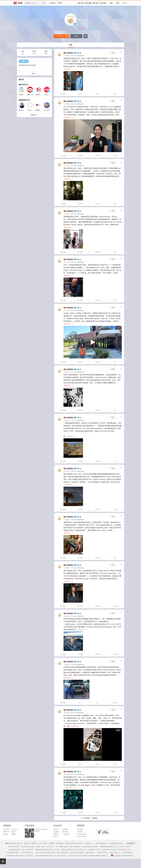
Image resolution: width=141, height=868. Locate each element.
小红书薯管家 (48, 95)
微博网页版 (81, 56)
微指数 (14, 834)
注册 (111, 3)
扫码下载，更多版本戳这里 (41, 830)
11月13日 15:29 (68, 262)
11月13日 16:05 (68, 214)
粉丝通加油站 (40, 95)
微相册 (14, 832)
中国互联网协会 (90, 852)
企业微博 (56, 832)
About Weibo (43, 843)
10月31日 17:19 (68, 420)
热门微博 (6, 829)
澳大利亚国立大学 (70, 53)
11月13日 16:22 (68, 166)
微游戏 (6, 834)
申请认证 (56, 829)
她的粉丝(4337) (24, 100)
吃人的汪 (47, 110)
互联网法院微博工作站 (116, 843)
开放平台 (56, 837)
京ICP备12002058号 (28, 847)
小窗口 (118, 121)
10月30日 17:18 (68, 568)
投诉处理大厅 (89, 843)
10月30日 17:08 (68, 664)
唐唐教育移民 (40, 110)
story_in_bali (31, 110)
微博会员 (6, 832)
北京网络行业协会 (102, 852)
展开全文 (69, 69)
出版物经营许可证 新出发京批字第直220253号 (116, 850)
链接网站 (65, 829)
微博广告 (30, 95)
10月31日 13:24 (68, 520)
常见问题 (80, 829)
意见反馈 (27, 843)
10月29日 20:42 (68, 713)
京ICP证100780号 (14, 847)
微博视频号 (81, 104)
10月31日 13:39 (68, 471)
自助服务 (80, 832)
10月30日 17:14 (68, 616)
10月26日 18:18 (68, 774)
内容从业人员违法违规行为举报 (45, 852)
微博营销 (65, 832)
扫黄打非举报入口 (115, 852)
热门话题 (14, 829)
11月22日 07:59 (68, 56)
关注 (60, 36)
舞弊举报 (34, 843)
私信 (76, 36)
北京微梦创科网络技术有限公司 (98, 856)
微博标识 (56, 834)
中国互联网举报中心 (13, 852)
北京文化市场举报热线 (76, 852)
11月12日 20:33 (68, 310)
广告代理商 (66, 834)
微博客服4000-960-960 (14, 843)
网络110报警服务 (62, 852)
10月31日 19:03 (68, 372)
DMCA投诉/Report (101, 843)
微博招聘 (52, 843)
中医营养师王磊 (24, 95)
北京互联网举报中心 (28, 852)
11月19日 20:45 (68, 104)
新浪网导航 (60, 843)
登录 (118, 3)
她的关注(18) (24, 84)
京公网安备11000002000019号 (122, 856)
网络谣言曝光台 (127, 852)
